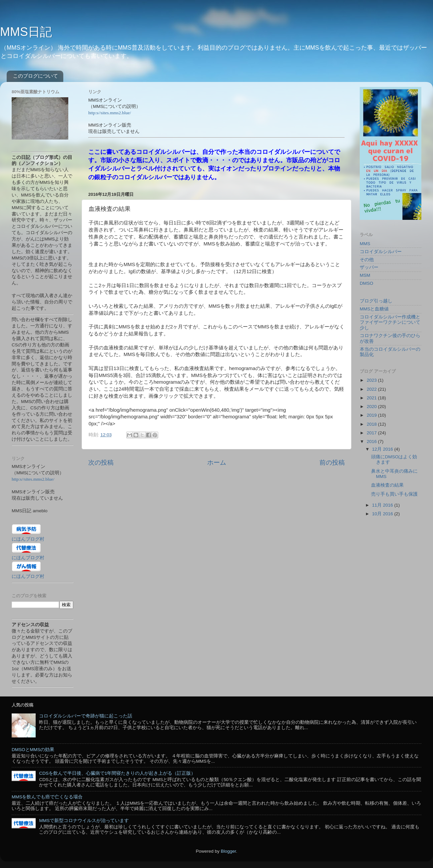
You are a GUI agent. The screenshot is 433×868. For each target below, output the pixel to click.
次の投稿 (101, 462)
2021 (372, 398)
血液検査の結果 (387, 485)
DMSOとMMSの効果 (33, 750)
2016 (372, 441)
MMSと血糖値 (374, 309)
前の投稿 (332, 462)
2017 (372, 433)
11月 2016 (383, 505)
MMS (365, 244)
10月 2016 (383, 514)
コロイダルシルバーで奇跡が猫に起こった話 (86, 716)
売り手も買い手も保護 (394, 494)
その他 (367, 260)
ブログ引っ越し (376, 301)
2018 (372, 424)
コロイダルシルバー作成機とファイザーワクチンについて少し (390, 322)
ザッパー (369, 267)
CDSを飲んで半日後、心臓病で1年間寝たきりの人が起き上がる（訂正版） (117, 773)
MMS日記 (26, 32)
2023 (372, 380)
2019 (372, 415)
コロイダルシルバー (381, 252)
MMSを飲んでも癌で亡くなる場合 (47, 797)
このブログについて (35, 76)
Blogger (228, 851)
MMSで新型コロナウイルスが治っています (84, 821)
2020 (372, 407)
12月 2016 (383, 449)
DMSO (367, 283)
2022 (372, 389)
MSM (365, 275)
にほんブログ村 (28, 539)
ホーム (217, 462)
